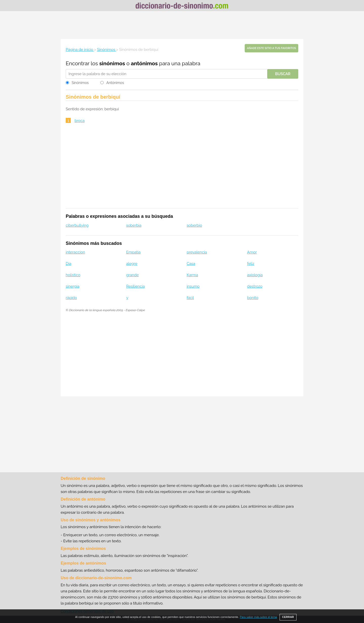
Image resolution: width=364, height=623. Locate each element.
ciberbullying (77, 225)
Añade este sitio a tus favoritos (271, 48)
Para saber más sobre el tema (258, 617)
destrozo (255, 286)
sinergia (73, 286)
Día (69, 264)
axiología (255, 275)
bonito (253, 298)
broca (80, 121)
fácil (190, 298)
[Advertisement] (182, 25)
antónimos (144, 63)
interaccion (75, 252)
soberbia (134, 225)
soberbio (194, 225)
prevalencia (197, 252)
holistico (73, 275)
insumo (193, 286)
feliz (251, 264)
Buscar (283, 74)
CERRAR (288, 617)
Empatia (133, 252)
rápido (71, 298)
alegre (132, 264)
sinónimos (112, 63)
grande (132, 275)
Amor (252, 252)
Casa (191, 264)
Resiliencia (135, 286)
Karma (192, 275)
